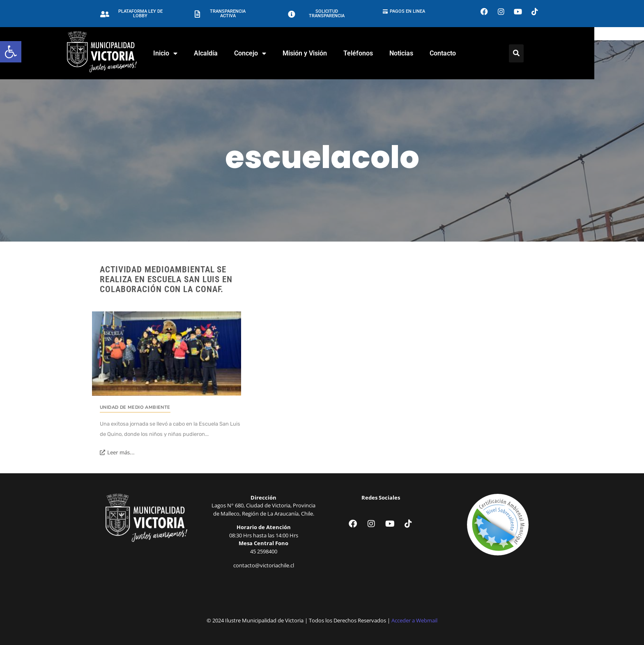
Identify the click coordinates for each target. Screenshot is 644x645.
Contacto (468, 53)
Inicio (190, 53)
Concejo (275, 53)
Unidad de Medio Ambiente (135, 407)
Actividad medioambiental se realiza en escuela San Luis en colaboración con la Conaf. (166, 279)
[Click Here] (541, 53)
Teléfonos (383, 53)
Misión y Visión (330, 53)
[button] (11, 52)
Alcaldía (231, 53)
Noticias (426, 53)
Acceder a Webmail (414, 620)
